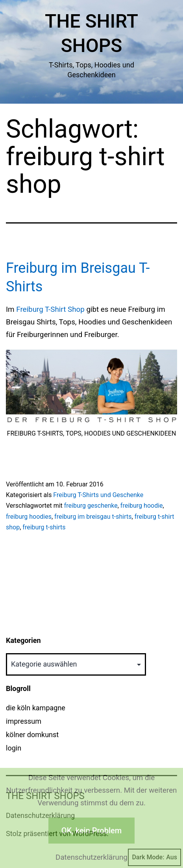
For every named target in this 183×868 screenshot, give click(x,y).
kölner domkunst (32, 735)
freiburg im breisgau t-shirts (93, 517)
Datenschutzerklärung (91, 857)
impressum (24, 721)
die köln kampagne (36, 708)
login (14, 748)
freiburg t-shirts (44, 527)
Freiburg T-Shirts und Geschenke (98, 495)
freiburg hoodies (29, 517)
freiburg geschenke (91, 506)
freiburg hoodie (142, 506)
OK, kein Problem (91, 831)
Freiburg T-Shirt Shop (50, 309)
